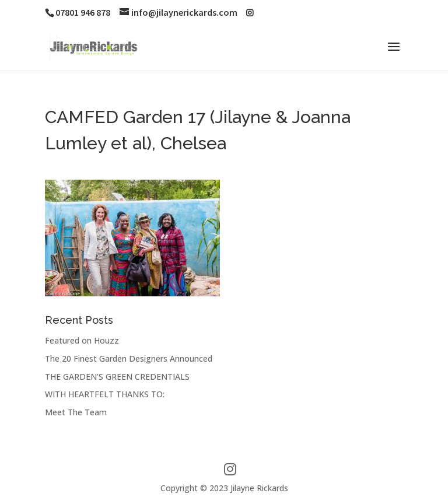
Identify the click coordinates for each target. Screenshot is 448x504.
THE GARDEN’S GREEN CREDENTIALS (117, 377)
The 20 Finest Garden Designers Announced (129, 358)
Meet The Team (76, 412)
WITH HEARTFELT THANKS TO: (105, 394)
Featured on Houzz (82, 340)
